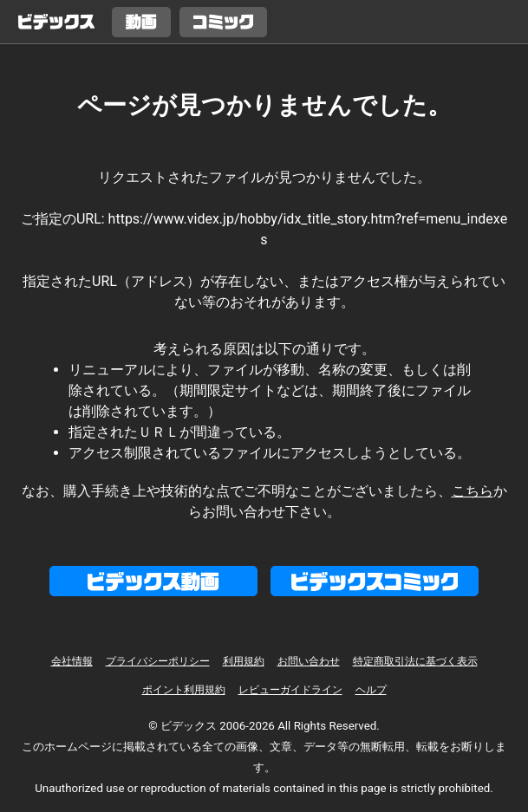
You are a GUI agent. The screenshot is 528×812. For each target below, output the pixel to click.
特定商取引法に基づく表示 (415, 661)
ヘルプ (371, 690)
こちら (473, 491)
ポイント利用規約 (184, 690)
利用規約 (244, 661)
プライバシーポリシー (158, 661)
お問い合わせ (309, 661)
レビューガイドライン (290, 690)
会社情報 (72, 661)
